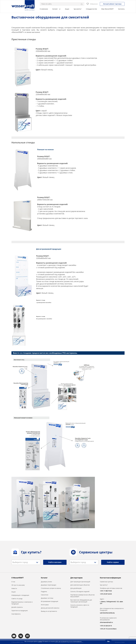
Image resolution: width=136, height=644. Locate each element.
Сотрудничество (91, 9)
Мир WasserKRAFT (107, 9)
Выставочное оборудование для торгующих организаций (81, 601)
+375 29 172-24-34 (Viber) (108, 629)
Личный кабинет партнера (112, 4)
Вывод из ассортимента (49, 611)
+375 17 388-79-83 (106, 591)
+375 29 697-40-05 (106, 594)
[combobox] (26, 562)
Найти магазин (55, 562)
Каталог (56, 9)
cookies (40, 641)
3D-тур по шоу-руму (18, 585)
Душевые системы (47, 598)
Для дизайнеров (76, 588)
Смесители (45, 595)
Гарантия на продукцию (20, 611)
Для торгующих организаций (80, 582)
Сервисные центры (106, 582)
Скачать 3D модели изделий (80, 592)
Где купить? (78, 9)
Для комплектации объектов (80, 585)
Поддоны (44, 592)
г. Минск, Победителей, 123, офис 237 (111, 602)
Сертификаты (16, 614)
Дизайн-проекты (17, 607)
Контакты (121, 9)
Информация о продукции (20, 595)
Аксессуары (45, 605)
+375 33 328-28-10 (106, 626)
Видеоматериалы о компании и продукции (22, 603)
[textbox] (21, 562)
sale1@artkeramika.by (107, 613)
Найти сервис (113, 562)
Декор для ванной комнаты (50, 608)
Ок (108, 641)
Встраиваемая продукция (50, 601)
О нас (13, 582)
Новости (14, 588)
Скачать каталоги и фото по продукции (80, 606)
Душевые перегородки (49, 585)
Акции (67, 9)
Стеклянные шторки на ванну (51, 588)
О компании (44, 9)
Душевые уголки (46, 582)
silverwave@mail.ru (106, 622)
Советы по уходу (17, 599)
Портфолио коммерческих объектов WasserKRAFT (82, 596)
